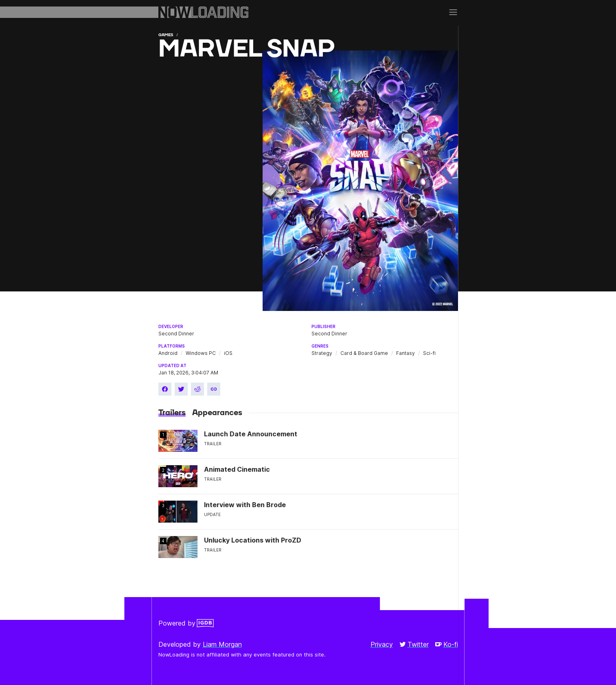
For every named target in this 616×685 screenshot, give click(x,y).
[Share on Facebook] (165, 389)
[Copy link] (214, 389)
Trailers (172, 413)
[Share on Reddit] (197, 389)
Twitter (414, 644)
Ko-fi (447, 644)
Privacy (382, 644)
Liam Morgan (222, 644)
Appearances (217, 413)
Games (166, 35)
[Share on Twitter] (181, 389)
